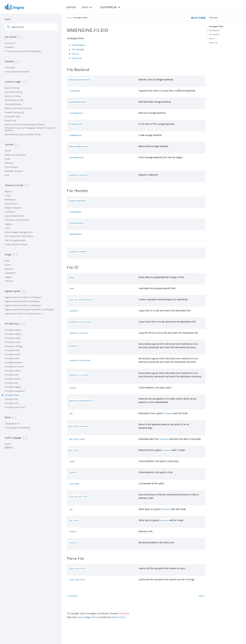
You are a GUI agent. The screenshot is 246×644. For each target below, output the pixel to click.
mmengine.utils (11, 403)
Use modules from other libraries (19, 236)
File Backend (78, 45)
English (8, 444)
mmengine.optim (12, 358)
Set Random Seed (12, 116)
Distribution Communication (17, 220)
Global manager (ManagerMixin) (19, 232)
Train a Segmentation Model (17, 72)
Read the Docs (118, 617)
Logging (8, 224)
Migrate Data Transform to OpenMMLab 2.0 (24, 314)
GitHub (71, 7)
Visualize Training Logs (14, 112)
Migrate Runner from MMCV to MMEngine (23, 297)
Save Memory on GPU (14, 100)
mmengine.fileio (12, 395)
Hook (7, 175)
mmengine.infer (12, 375)
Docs (85, 7)
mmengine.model (12, 354)
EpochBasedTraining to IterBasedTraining (23, 134)
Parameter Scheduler (14, 171)
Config (8, 195)
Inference (9, 281)
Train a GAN (10, 68)
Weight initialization (13, 208)
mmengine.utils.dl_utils (15, 407)
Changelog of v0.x (12, 423)
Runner (8, 151)
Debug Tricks (10, 120)
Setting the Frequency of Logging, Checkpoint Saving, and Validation (30, 129)
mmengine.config (12, 338)
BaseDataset (10, 200)
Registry (8, 191)
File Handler (78, 49)
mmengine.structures (14, 366)
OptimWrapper (11, 167)
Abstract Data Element (15, 216)
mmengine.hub (11, 383)
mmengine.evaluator (14, 362)
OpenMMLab (108, 7)
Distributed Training (13, 92)
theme (95, 617)
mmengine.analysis (13, 330)
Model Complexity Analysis (16, 244)
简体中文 (9, 448)
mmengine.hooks (12, 350)
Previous (72, 596)
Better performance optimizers (18, 108)
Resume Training (12, 88)
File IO (8, 228)
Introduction (10, 43)
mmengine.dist (11, 399)
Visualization (10, 212)
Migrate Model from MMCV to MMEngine (23, 305)
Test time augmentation (15, 240)
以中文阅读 (200, 18)
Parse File (77, 58)
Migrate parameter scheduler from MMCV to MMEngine (29, 309)
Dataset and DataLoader (15, 155)
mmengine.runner (13, 342)
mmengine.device (12, 379)
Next (202, 596)
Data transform (11, 204)
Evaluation (9, 163)
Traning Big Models (13, 104)
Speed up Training (13, 96)
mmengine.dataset (13, 371)
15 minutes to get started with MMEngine (23, 51)
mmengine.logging (13, 387)
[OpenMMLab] (15, 7)
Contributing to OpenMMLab (17, 428)
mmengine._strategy (14, 346)
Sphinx (80, 617)
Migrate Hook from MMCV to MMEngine (22, 301)
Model (7, 159)
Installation (9, 47)
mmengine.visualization (15, 391)
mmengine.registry (13, 334)
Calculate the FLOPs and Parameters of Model (25, 125)
